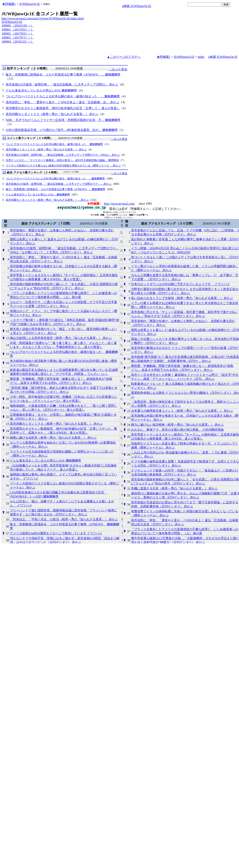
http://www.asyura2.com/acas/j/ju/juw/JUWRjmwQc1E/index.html (43, 18)
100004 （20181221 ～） (18, 42)
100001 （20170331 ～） (18, 29)
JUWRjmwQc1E (29, 4)
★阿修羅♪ (9, 4)
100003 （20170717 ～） (18, 38)
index (201, 57)
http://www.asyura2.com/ (119, 204)
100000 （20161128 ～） (18, 25)
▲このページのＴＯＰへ (124, 57)
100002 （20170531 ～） (18, 34)
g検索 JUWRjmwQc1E (137, 6)
